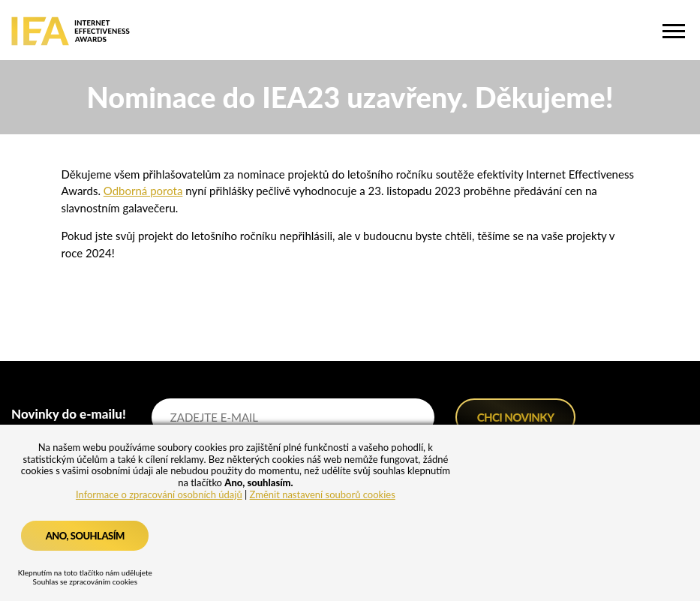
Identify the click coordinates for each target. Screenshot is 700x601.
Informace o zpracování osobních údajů (159, 494)
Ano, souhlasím (85, 536)
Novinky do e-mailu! (69, 414)
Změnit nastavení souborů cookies (323, 494)
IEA (71, 31)
